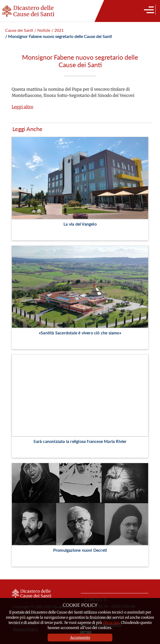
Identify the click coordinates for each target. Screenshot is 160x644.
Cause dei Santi (19, 30)
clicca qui (111, 623)
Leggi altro (22, 107)
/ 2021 (58, 30)
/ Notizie (42, 30)
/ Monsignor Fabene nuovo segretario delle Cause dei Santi (59, 36)
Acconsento (80, 638)
